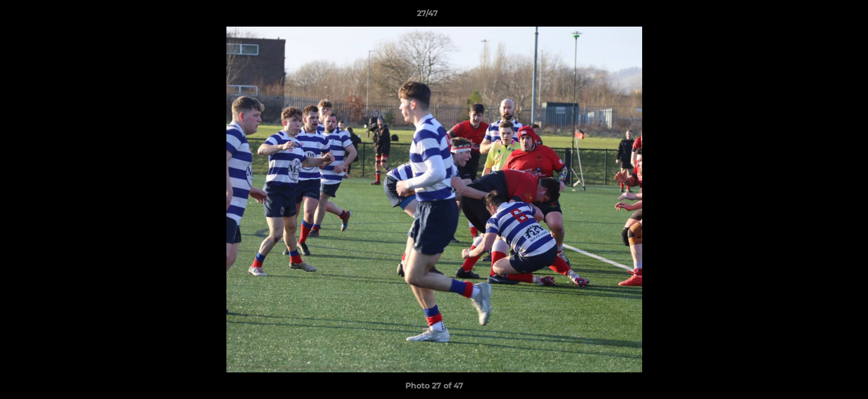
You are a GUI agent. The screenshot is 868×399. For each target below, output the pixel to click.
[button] (821, 16)
